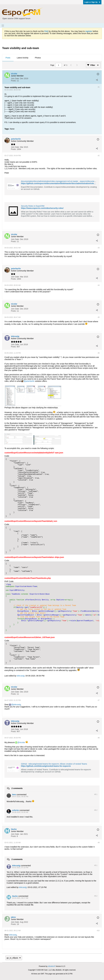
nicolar (22, 742)
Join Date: (15, 78)
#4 (99, 285)
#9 (99, 843)
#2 (99, 156)
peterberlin (30, 381)
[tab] (8, 58)
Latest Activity (23, 58)
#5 (99, 317)
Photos (38, 58)
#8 (99, 738)
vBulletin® (52, 966)
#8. (96, 794)
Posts (8, 58)
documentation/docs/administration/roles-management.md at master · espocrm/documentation (61, 181)
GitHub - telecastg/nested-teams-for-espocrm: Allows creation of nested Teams (54, 764)
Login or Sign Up (92, 2)
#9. (96, 865)
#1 (99, 87)
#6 (99, 353)
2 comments (17, 788)
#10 (98, 931)
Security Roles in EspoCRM (33, 206)
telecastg (21, 676)
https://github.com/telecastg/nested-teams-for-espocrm (46, 766)
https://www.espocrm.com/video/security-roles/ (42, 208)
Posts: (14, 81)
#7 (99, 700)
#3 (99, 248)
